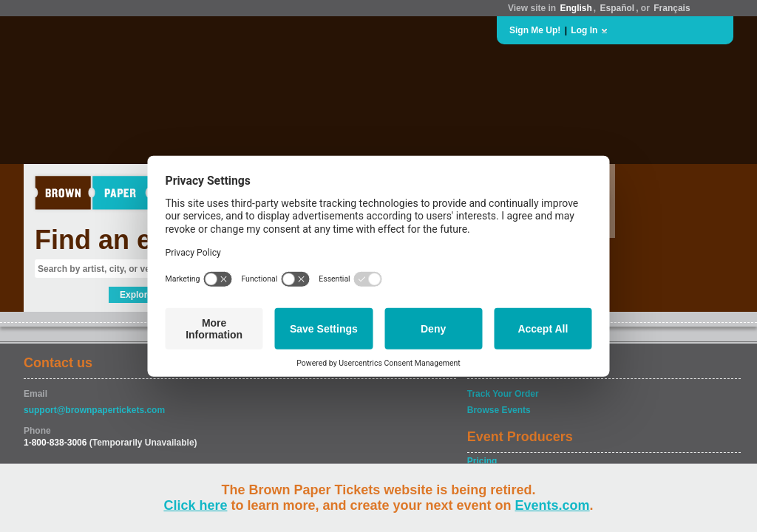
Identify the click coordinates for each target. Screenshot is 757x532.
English (576, 8)
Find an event (120, 240)
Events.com (553, 505)
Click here (195, 505)
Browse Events (499, 410)
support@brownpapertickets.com (94, 410)
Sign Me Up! (535, 30)
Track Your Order (503, 394)
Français (672, 8)
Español (618, 8)
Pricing (482, 461)
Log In (584, 30)
